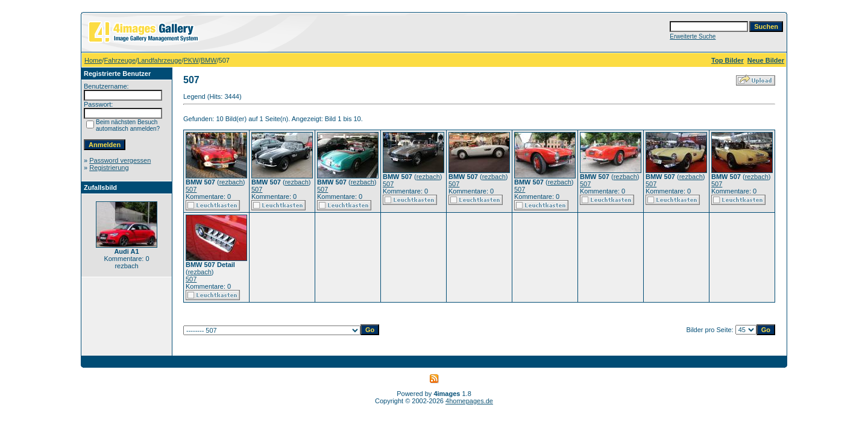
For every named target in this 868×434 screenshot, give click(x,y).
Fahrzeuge (120, 60)
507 (191, 189)
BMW (209, 60)
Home (93, 60)
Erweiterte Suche (693, 36)
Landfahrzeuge (159, 60)
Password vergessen (120, 160)
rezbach (231, 182)
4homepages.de (469, 401)
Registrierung (109, 168)
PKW (191, 60)
